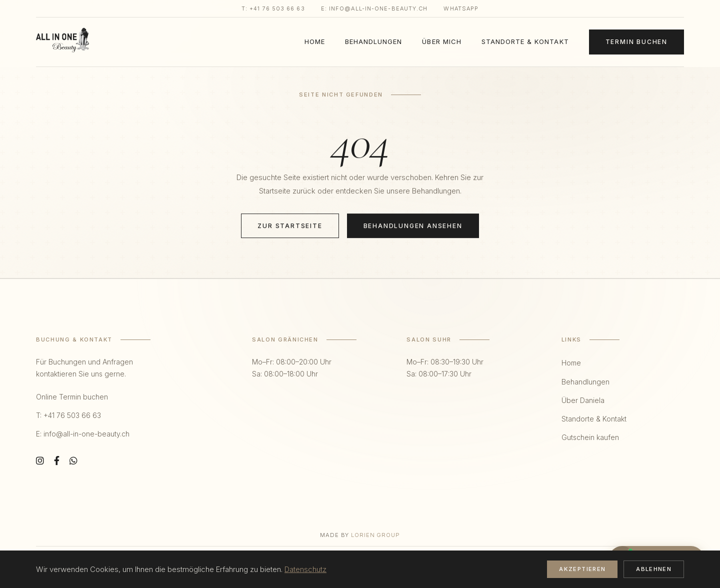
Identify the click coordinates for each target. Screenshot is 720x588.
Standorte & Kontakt (525, 41)
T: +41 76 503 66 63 (273, 8)
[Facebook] (57, 461)
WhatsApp (461, 8)
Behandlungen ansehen (413, 226)
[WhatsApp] (73, 461)
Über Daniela (583, 400)
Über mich (441, 41)
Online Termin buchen (72, 397)
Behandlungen (373, 41)
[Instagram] (40, 461)
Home (315, 41)
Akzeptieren (582, 569)
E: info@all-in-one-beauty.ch (374, 8)
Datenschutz (305, 569)
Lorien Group (375, 535)
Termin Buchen (636, 42)
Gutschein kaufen (590, 437)
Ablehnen (654, 569)
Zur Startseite (290, 226)
